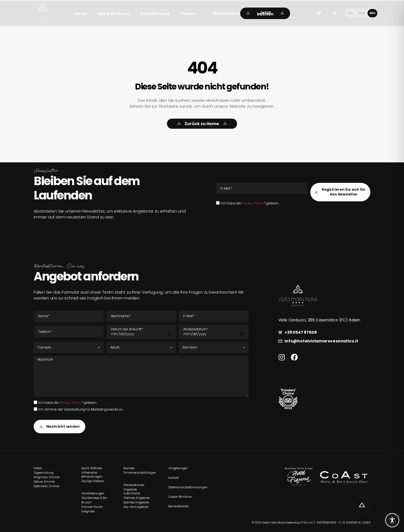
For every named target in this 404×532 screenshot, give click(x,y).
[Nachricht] (141, 376)
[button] (231, 13)
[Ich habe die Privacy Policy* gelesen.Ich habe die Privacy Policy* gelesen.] (218, 203)
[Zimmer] (69, 347)
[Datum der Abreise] (214, 332)
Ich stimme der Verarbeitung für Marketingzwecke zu (81, 409)
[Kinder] (214, 347)
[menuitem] (350, 13)
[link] (43, 13)
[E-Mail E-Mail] (262, 188)
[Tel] (69, 332)
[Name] (69, 316)
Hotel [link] (81, 13)
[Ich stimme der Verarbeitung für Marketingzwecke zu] (35, 409)
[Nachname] (141, 316)
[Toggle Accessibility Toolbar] (392, 520)
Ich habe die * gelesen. (250, 203)
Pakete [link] (189, 13)
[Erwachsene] (141, 347)
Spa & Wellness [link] (113, 13)
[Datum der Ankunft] (141, 332)
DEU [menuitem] (372, 13)
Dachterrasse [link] (155, 13)
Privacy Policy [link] (252, 203)
